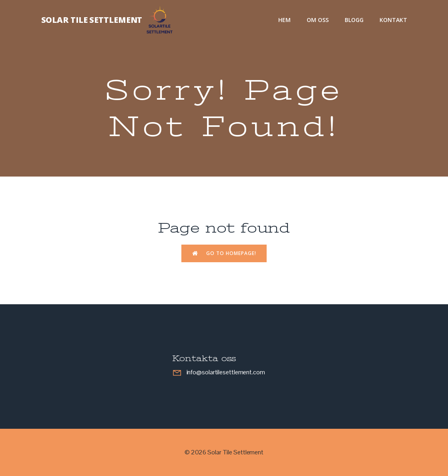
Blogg (354, 20)
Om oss (318, 20)
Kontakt (393, 20)
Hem (284, 20)
